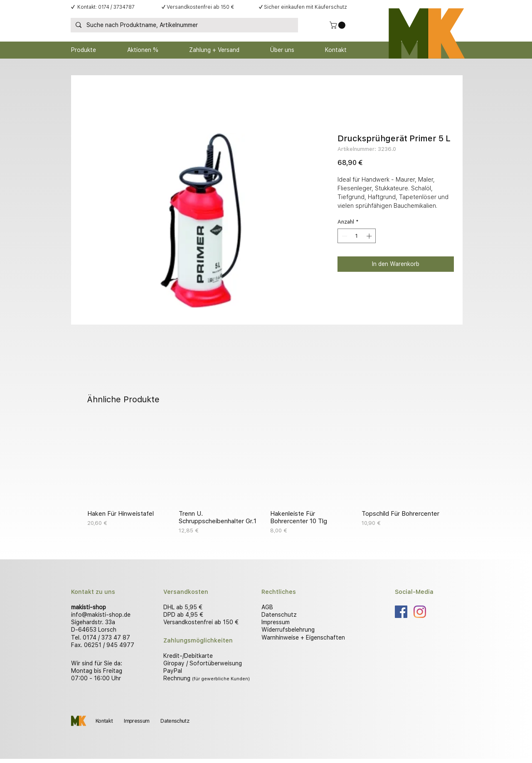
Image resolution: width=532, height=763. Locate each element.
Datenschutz (279, 615)
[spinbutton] (357, 236)
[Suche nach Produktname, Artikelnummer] (183, 25)
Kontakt (104, 721)
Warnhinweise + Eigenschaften (303, 637)
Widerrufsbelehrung (288, 630)
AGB (267, 607)
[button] (338, 25)
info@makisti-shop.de (101, 615)
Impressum (276, 622)
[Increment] (370, 236)
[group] (266, 477)
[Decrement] (344, 236)
